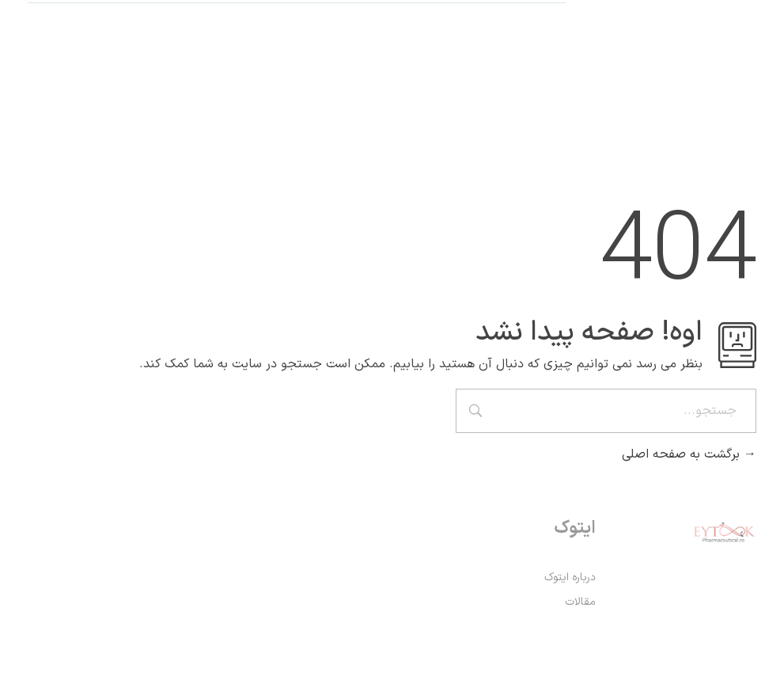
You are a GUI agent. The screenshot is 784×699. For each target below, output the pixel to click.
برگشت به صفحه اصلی (689, 454)
